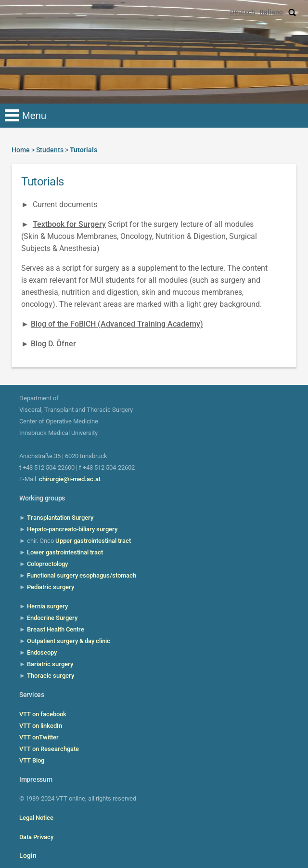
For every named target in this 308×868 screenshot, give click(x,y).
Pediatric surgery (51, 587)
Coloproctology (47, 564)
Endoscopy (42, 652)
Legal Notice (36, 818)
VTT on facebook (43, 714)
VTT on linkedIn (41, 726)
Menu (34, 116)
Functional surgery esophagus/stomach (82, 575)
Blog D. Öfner (53, 344)
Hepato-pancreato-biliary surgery (72, 529)
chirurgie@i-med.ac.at (70, 479)
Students (50, 150)
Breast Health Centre (56, 629)
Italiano (271, 12)
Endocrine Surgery (52, 618)
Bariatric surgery (50, 664)
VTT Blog (32, 760)
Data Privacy (36, 837)
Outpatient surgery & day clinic (69, 641)
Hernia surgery (47, 606)
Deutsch (243, 12)
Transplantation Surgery (60, 518)
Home (21, 150)
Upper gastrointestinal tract (93, 541)
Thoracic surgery (51, 676)
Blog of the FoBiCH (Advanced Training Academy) (117, 324)
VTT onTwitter (39, 737)
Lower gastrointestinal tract (65, 552)
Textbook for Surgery (69, 224)
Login (28, 855)
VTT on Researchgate (49, 749)
